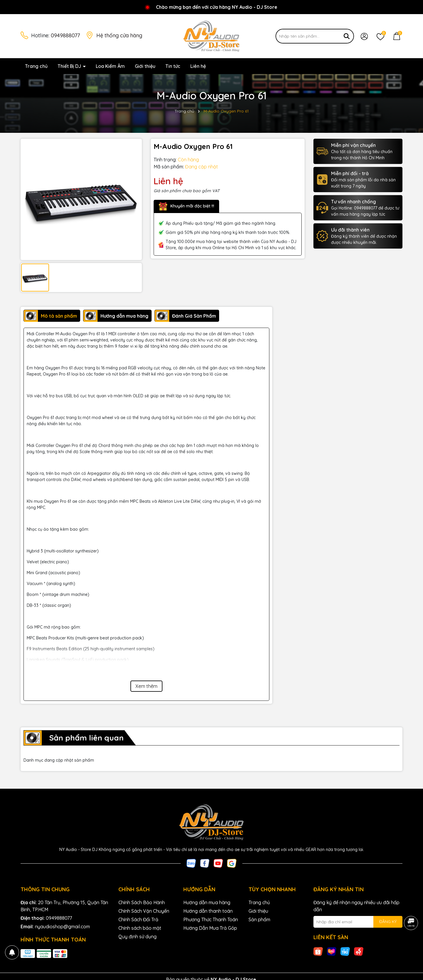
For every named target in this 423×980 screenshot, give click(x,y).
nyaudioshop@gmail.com (62, 927)
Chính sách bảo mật (140, 928)
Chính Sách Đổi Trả (138, 919)
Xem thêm (146, 686)
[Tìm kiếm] (347, 36)
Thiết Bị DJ (70, 66)
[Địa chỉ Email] (358, 922)
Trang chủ (36, 66)
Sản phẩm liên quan (86, 738)
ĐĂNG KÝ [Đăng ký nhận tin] (388, 922)
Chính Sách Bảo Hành (142, 902)
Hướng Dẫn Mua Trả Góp (210, 928)
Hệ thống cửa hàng (119, 35)
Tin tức (173, 66)
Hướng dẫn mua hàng (207, 902)
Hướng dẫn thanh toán (208, 911)
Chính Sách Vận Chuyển (144, 911)
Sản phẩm (259, 919)
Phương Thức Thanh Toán (211, 919)
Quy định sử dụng (137, 937)
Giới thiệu (145, 66)
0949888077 (65, 35)
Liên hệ (198, 66)
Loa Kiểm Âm (110, 66)
